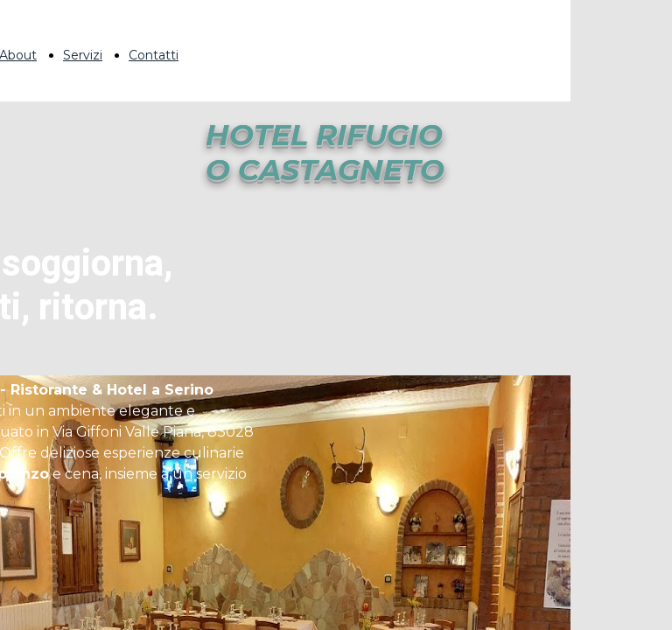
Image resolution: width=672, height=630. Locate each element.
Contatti (154, 55)
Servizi (83, 55)
